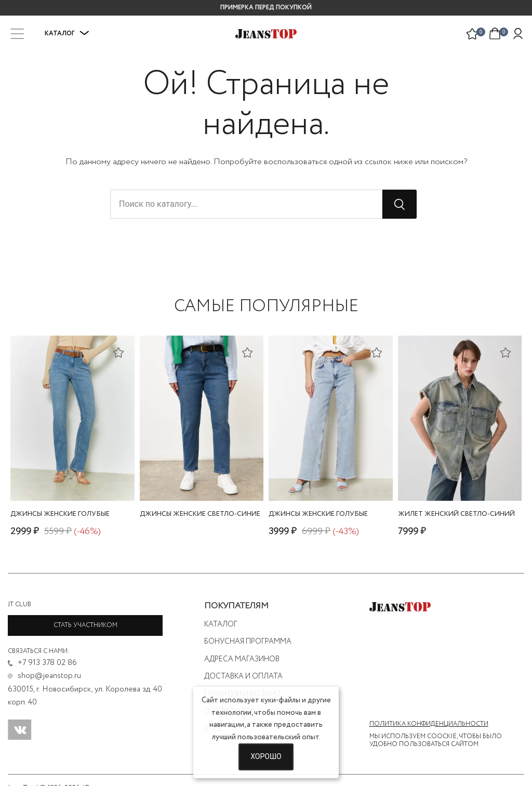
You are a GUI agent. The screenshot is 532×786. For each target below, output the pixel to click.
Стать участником (85, 625)
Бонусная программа (248, 642)
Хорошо (266, 756)
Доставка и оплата (243, 676)
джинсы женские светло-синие (200, 514)
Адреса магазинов (242, 659)
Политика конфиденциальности (429, 724)
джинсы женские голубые (60, 514)
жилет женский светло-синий (456, 514)
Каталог (67, 34)
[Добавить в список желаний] (118, 352)
